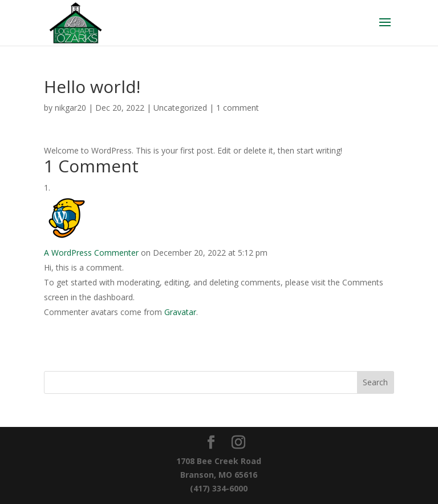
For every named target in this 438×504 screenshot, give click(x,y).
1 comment (238, 108)
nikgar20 (70, 108)
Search (375, 382)
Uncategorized (180, 108)
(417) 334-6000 (219, 488)
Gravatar (180, 312)
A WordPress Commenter (91, 253)
